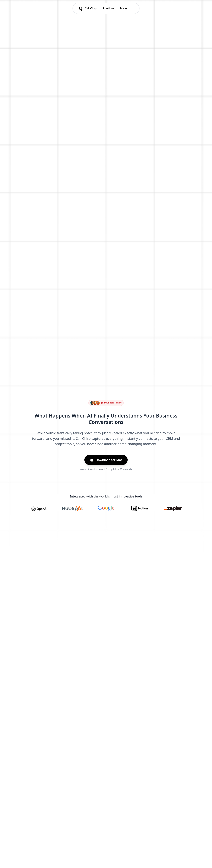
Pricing (124, 8)
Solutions (108, 8)
